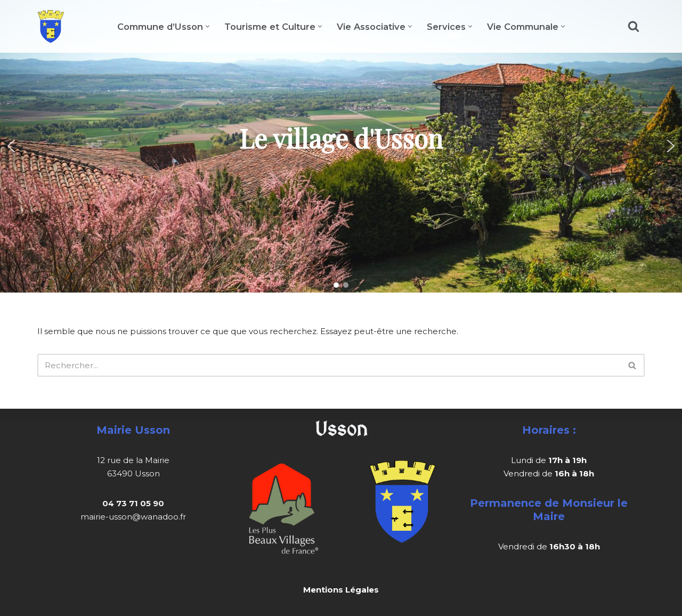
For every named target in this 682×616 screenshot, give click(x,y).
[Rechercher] (634, 26)
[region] (341, 146)
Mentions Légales (341, 590)
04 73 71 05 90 (133, 503)
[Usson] (51, 26)
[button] (208, 26)
